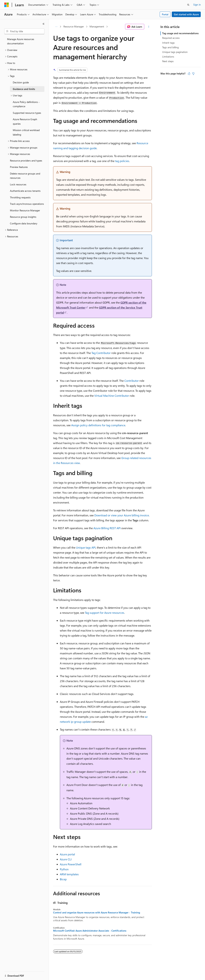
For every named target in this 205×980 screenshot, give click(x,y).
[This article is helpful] (189, 74)
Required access (171, 38)
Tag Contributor (101, 353)
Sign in (197, 5)
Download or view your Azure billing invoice (122, 515)
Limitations (168, 57)
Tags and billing (170, 47)
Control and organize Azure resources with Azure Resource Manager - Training (97, 913)
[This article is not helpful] (193, 74)
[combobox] (24, 31)
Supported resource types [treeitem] (27, 113)
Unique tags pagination (175, 52)
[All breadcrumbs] (56, 27)
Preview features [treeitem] (19, 167)
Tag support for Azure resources (105, 613)
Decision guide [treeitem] (21, 82)
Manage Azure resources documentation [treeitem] (21, 41)
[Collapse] (44, 24)
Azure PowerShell (71, 864)
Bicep (63, 879)
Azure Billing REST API (107, 528)
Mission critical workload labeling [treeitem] (26, 132)
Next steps (168, 61)
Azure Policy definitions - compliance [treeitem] (26, 104)
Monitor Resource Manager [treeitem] (25, 210)
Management (97, 26)
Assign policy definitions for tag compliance (98, 425)
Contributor (132, 381)
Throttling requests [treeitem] (20, 197)
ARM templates (69, 874)
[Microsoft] (7, 5)
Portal (165, 14)
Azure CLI (66, 859)
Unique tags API (86, 547)
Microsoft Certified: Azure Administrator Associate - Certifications (90, 931)
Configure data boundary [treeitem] (24, 223)
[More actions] (149, 27)
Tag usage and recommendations (180, 33)
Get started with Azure (186, 14)
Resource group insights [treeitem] (23, 217)
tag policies (122, 161)
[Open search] (188, 5)
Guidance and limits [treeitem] (24, 89)
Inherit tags (168, 43)
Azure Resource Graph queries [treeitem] (25, 121)
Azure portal (67, 854)
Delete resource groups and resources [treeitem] (25, 176)
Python (64, 869)
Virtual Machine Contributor (112, 396)
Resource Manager (74, 26)
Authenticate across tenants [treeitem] (25, 191)
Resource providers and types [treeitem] (26, 161)
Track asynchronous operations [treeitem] (27, 204)
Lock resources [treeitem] (18, 184)
